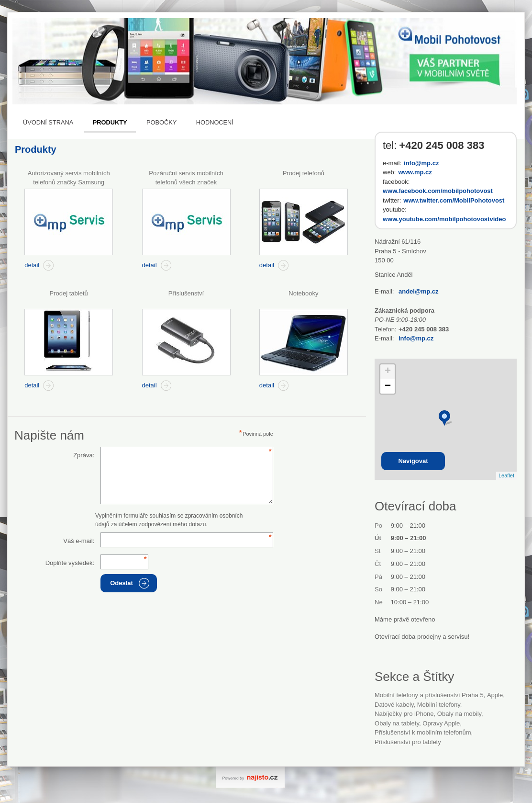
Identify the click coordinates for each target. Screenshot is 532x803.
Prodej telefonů (304, 173)
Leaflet (506, 475)
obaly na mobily (459, 714)
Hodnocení (215, 122)
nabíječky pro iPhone (404, 714)
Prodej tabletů (69, 293)
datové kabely (394, 705)
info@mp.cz (421, 163)
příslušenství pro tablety (408, 742)
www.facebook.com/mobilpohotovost (438, 191)
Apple (495, 695)
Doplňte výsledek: (70, 563)
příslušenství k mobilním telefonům (423, 732)
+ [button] (388, 372)
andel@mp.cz (418, 291)
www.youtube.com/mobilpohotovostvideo (444, 219)
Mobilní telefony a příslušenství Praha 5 (429, 695)
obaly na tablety (397, 723)
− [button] (388, 386)
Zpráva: (84, 455)
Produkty (110, 122)
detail (32, 265)
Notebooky (303, 293)
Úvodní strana (48, 122)
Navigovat (413, 461)
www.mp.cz (415, 172)
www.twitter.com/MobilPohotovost (454, 200)
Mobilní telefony (439, 705)
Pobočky (161, 122)
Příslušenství (186, 293)
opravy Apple (441, 723)
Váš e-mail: (79, 541)
